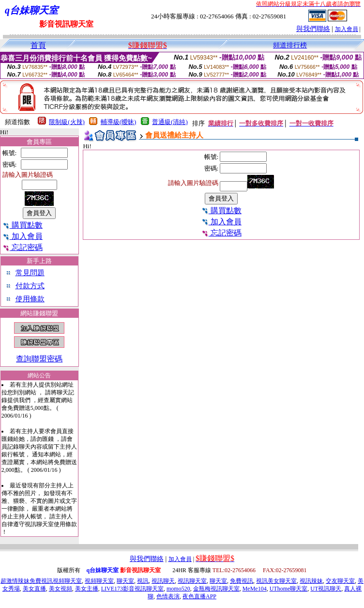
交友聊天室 (340, 581)
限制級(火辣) (67, 122)
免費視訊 (242, 581)
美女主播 (87, 589)
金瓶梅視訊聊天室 (216, 589)
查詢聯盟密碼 (39, 359)
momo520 (178, 589)
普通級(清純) (170, 122)
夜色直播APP (199, 596)
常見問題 (30, 273)
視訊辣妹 (311, 581)
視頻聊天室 (99, 581)
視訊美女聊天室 (276, 581)
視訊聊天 (163, 581)
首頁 (38, 45)
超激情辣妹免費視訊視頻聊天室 (41, 581)
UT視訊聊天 (326, 589)
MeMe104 (255, 589)
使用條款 (30, 299)
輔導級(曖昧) (119, 122)
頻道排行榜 (290, 45)
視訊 (143, 581)
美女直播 (34, 589)
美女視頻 (61, 589)
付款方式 (30, 286)
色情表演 (168, 596)
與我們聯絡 (313, 29)
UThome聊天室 (289, 589)
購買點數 (23, 225)
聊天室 (125, 581)
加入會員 (347, 29)
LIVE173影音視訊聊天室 (132, 589)
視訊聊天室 (192, 581)
